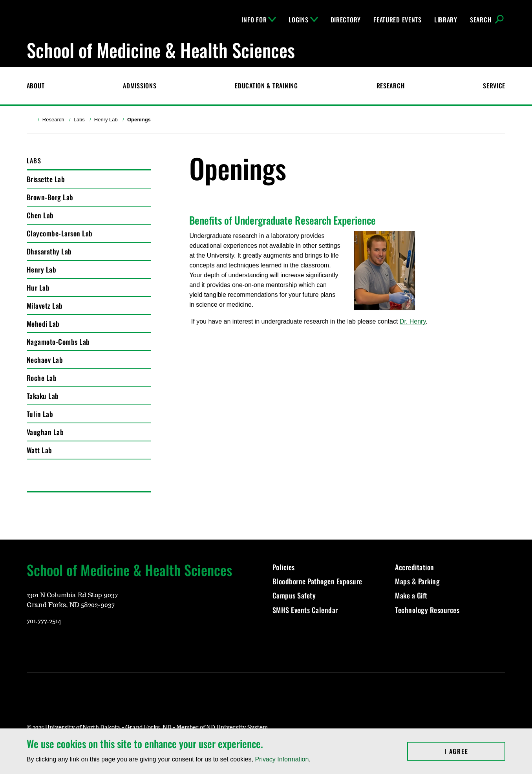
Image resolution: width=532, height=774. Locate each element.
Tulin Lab (40, 414)
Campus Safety (294, 595)
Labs (79, 120)
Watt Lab (39, 450)
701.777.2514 (44, 621)
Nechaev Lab (45, 360)
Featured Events (398, 20)
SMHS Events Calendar (305, 610)
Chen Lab (40, 215)
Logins (303, 20)
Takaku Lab (43, 396)
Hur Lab (38, 287)
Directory (346, 20)
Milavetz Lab (45, 306)
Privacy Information (282, 759)
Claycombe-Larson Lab (60, 233)
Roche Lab (42, 378)
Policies (284, 567)
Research (391, 86)
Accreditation (415, 567)
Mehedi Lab (43, 324)
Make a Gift (411, 595)
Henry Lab (106, 120)
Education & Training (266, 86)
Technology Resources (427, 610)
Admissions (140, 86)
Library (446, 20)
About (36, 86)
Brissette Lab (46, 179)
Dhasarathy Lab (49, 251)
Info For (259, 20)
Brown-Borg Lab (50, 197)
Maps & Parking (417, 581)
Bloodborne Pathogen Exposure (317, 581)
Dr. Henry (413, 321)
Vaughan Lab (45, 432)
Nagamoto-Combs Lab (58, 342)
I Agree (475, 751)
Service (494, 86)
